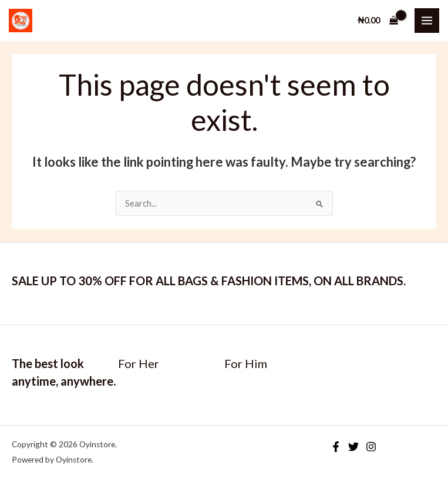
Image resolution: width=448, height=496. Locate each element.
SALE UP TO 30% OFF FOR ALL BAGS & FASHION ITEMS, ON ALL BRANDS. (209, 281)
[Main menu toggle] (427, 21)
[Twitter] (353, 447)
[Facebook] (336, 447)
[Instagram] (371, 447)
